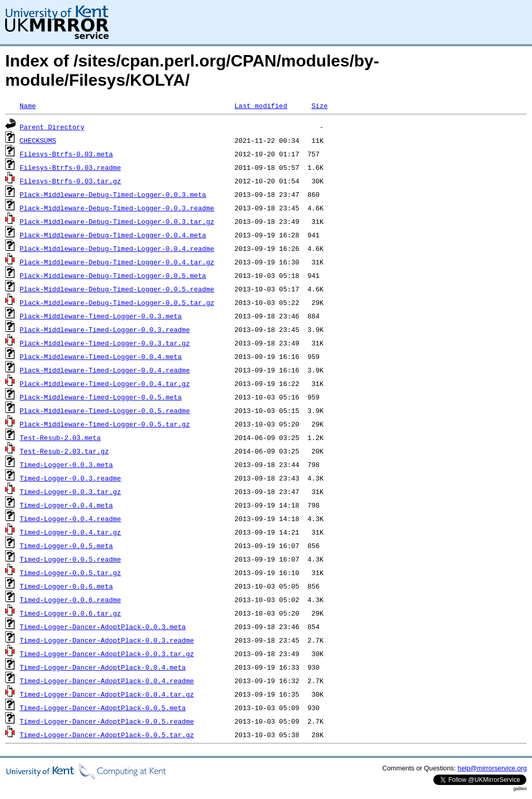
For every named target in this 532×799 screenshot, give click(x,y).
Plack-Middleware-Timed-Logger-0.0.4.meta (101, 356)
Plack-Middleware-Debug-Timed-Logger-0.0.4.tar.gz (117, 262)
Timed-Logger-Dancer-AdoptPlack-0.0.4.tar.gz (107, 694)
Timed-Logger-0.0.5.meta (66, 545)
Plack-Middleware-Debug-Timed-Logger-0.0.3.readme (117, 208)
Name (28, 105)
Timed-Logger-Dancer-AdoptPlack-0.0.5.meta (103, 708)
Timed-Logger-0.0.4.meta (66, 505)
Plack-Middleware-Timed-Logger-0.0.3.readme (105, 329)
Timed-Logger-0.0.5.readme (70, 559)
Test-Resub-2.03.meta (60, 437)
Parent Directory (52, 127)
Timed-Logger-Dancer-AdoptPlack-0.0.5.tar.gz (107, 735)
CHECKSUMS (38, 140)
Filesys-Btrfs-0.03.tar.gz (70, 181)
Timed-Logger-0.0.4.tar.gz (70, 532)
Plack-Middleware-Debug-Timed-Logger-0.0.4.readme (117, 248)
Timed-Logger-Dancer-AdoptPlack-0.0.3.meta (103, 627)
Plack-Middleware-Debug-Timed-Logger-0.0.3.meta (113, 194)
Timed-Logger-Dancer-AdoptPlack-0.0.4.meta (103, 667)
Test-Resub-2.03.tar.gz (64, 451)
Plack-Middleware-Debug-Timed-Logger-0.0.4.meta (113, 235)
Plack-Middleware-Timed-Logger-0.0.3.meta (101, 316)
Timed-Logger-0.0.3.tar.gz (70, 491)
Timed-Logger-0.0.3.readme (70, 478)
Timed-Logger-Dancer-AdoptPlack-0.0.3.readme (107, 640)
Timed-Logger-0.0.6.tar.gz (70, 613)
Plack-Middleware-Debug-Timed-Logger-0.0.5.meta (113, 275)
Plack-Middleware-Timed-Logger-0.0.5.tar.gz (105, 424)
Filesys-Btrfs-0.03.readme (70, 167)
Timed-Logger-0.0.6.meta (66, 586)
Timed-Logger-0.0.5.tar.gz (70, 572)
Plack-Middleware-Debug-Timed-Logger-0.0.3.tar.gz (117, 221)
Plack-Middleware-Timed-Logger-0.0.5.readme (105, 410)
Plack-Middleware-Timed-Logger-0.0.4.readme (105, 370)
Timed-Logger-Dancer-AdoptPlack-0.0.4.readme (107, 681)
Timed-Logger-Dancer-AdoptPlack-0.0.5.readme (107, 721)
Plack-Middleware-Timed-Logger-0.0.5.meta (101, 397)
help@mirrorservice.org (492, 768)
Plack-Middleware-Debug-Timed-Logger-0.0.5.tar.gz (117, 302)
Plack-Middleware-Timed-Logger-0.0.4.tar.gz (105, 383)
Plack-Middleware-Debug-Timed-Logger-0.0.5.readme (117, 289)
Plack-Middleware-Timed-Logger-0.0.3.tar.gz (105, 343)
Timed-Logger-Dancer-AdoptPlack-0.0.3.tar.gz (107, 654)
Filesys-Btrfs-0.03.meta (66, 154)
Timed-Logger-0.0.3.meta (66, 464)
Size (319, 105)
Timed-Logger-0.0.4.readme (70, 518)
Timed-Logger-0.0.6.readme (70, 600)
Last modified (261, 105)
